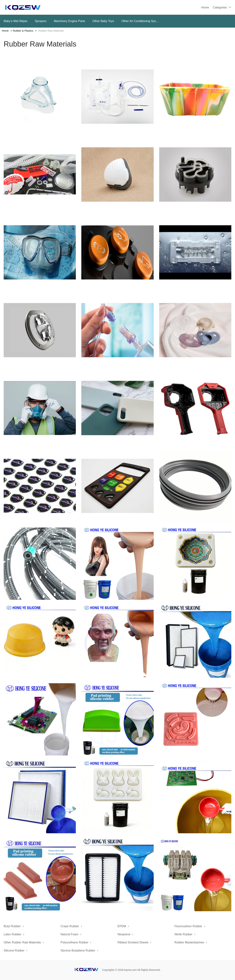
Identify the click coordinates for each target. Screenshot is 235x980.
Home (205, 7)
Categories (220, 7)
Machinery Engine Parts (70, 21)
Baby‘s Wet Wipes (16, 21)
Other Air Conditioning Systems (140, 21)
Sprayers (41, 21)
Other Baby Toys (103, 21)
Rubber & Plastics (23, 31)
